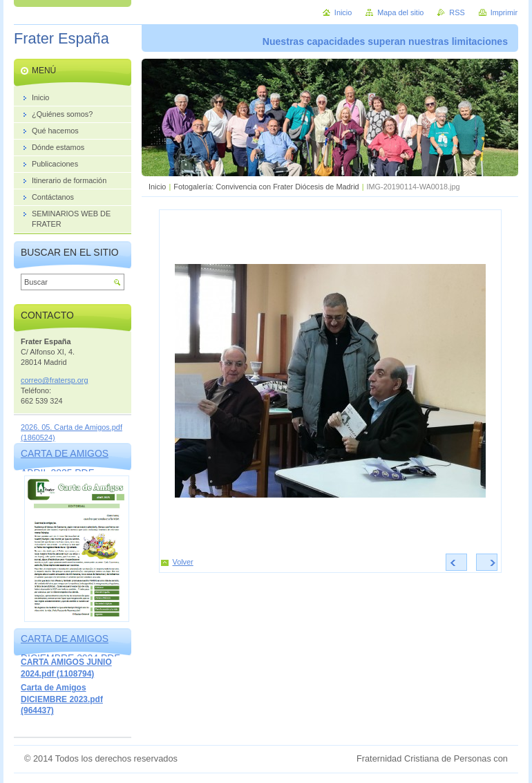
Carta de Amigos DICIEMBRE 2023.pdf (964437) (62, 699)
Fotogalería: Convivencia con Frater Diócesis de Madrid (266, 187)
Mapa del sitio (400, 12)
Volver (183, 562)
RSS (457, 12)
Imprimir (504, 12)
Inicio (157, 187)
